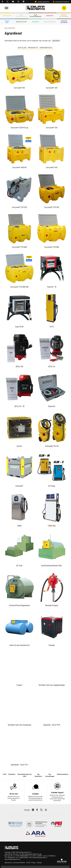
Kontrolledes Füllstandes (64, 16)
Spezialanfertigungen (50, 22)
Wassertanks (35, 22)
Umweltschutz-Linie (21, 22)
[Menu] (6, 8)
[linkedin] (24, 2)
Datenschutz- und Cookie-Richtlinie (15, 862)
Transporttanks (7, 16)
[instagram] (18, 2)
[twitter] (8, 2)
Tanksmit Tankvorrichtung (21, 16)
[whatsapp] (46, 810)
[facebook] (2, 2)
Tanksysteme (50, 16)
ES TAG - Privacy (31, 862)
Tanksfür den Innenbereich (35, 16)
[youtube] (13, 2)
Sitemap (39, 862)
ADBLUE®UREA (7, 22)
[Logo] (35, 8)
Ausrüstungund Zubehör (64, 22)
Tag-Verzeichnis (10, 28)
